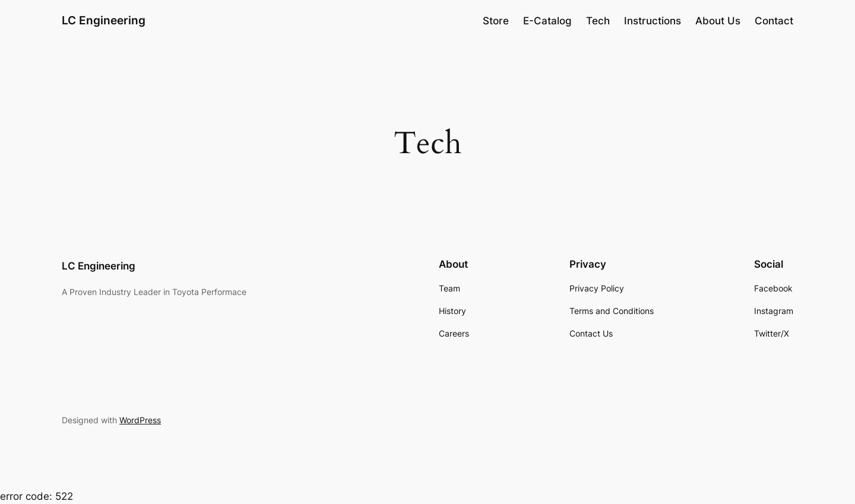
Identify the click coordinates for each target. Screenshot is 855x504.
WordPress (140, 420)
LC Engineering (104, 20)
